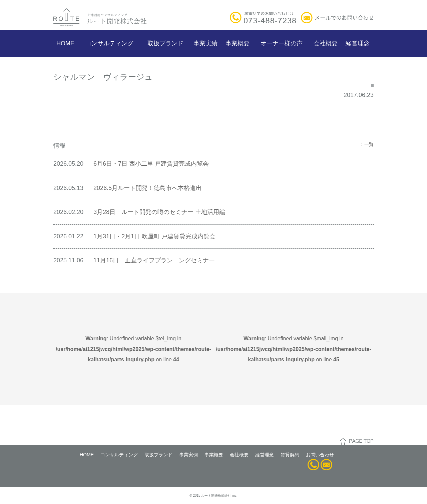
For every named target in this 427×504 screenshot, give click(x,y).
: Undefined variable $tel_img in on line (133, 349)
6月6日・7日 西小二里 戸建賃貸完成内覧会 (151, 164)
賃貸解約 (290, 455)
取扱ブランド (165, 43)
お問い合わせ (320, 455)
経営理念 (358, 43)
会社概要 (326, 43)
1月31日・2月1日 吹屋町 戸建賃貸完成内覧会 (154, 236)
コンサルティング (109, 43)
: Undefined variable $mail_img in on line (294, 349)
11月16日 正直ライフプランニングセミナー (154, 260)
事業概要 (238, 43)
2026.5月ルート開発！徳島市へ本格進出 (148, 188)
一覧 (367, 144)
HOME (65, 43)
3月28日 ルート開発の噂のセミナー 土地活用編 (159, 212)
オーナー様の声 (282, 43)
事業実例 (188, 455)
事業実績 (205, 43)
